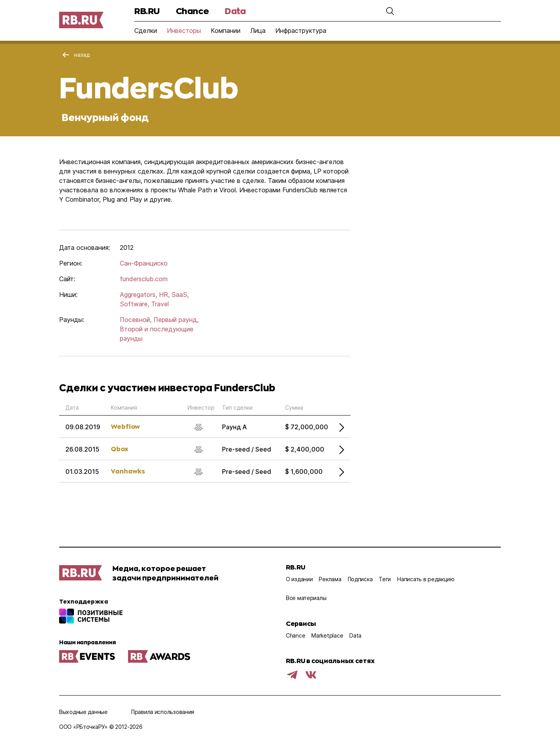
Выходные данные (83, 712)
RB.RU (147, 11)
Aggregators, (138, 295)
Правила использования (163, 712)
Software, (135, 304)
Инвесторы (184, 31)
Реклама (330, 579)
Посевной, (136, 320)
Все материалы (306, 598)
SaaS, (180, 295)
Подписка (360, 579)
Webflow (125, 426)
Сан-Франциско (144, 263)
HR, (164, 295)
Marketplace (327, 635)
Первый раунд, (176, 320)
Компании (226, 31)
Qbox (120, 449)
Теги (385, 579)
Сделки (146, 31)
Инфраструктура (301, 31)
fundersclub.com (144, 279)
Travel (160, 304)
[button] (387, 11)
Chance (192, 11)
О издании (299, 579)
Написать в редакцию (426, 579)
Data (235, 11)
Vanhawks (128, 471)
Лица (258, 31)
